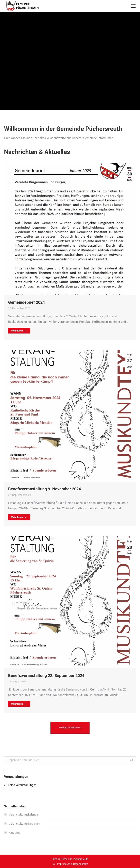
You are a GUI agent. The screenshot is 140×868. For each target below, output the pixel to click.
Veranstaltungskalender (24, 815)
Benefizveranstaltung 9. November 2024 (44, 489)
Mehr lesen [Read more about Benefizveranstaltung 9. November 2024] (18, 517)
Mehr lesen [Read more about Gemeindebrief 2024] (18, 331)
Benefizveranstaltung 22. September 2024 (46, 676)
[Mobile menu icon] (133, 6)
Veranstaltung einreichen (24, 824)
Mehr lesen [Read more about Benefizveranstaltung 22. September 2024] (18, 704)
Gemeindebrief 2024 (26, 302)
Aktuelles (14, 833)
